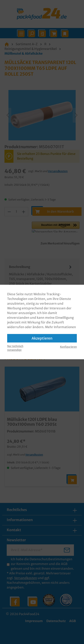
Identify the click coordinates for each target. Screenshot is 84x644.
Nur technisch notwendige (15, 348)
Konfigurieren (68, 347)
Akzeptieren (42, 338)
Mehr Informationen (60, 327)
